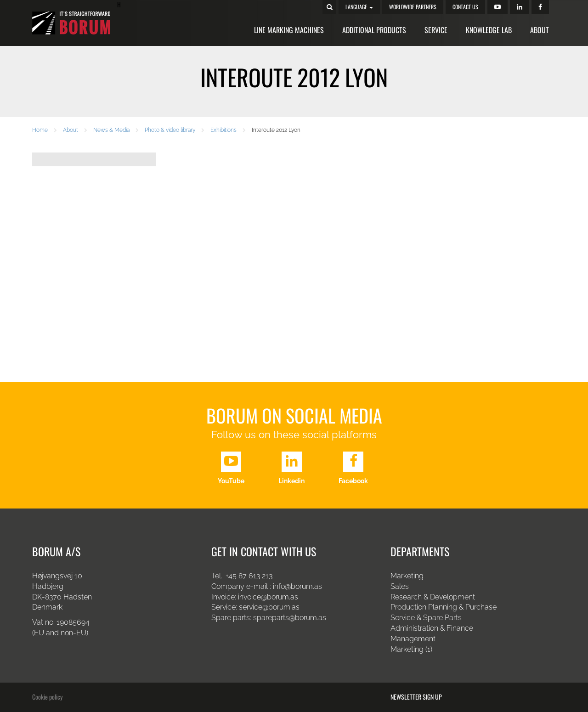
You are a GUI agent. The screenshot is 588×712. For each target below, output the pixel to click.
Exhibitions (223, 130)
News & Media (111, 130)
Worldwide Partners (413, 7)
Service (436, 30)
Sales (400, 586)
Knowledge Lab (489, 30)
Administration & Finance (432, 628)
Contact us (465, 7)
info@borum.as (297, 586)
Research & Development (433, 597)
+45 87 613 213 (249, 576)
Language (359, 7)
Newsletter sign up (416, 697)
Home (40, 130)
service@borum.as (270, 607)
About (540, 30)
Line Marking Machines (289, 30)
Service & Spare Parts (426, 618)
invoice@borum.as (268, 597)
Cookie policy (47, 697)
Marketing (407, 576)
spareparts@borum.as (290, 618)
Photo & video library (170, 130)
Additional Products (374, 30)
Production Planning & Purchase (444, 607)
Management (413, 639)
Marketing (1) (411, 649)
